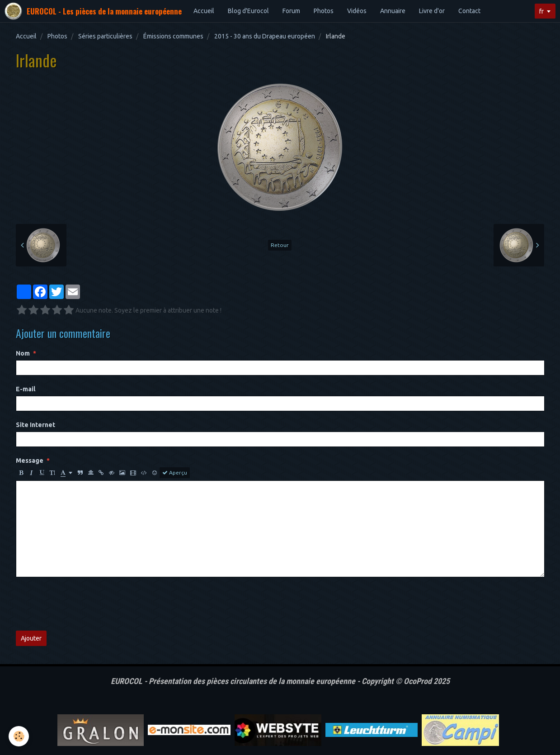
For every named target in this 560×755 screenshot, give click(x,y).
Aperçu (175, 473)
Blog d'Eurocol (248, 11)
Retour (280, 245)
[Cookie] (19, 736)
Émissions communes (173, 36)
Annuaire (393, 11)
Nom (23, 353)
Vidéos (357, 11)
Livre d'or (432, 11)
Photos (324, 11)
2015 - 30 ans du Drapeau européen (265, 36)
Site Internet (35, 425)
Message (30, 461)
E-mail (26, 389)
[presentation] (85, 604)
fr (541, 11)
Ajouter (31, 638)
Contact (469, 11)
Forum (291, 11)
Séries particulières (105, 36)
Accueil (204, 11)
